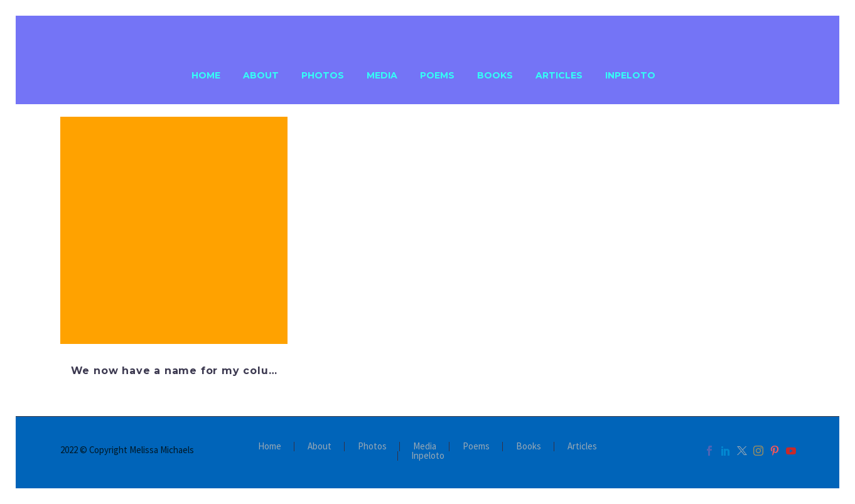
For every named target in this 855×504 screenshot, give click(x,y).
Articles (559, 75)
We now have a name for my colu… (174, 371)
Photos (323, 75)
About (261, 75)
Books (495, 75)
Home (206, 75)
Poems (437, 75)
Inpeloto (630, 75)
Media (382, 75)
